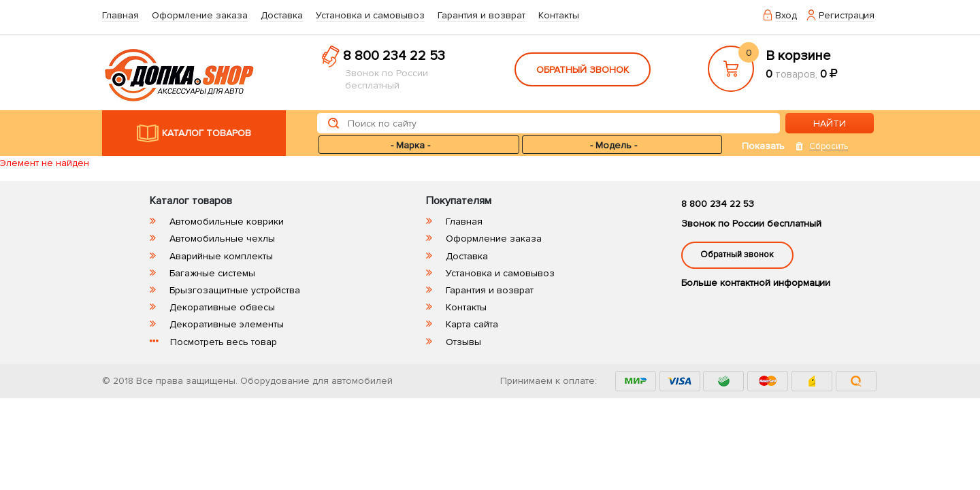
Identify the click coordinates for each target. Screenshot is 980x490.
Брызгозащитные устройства (235, 290)
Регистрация (847, 15)
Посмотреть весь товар (224, 342)
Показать (763, 146)
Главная (120, 15)
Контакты (559, 15)
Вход (786, 15)
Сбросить (829, 146)
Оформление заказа (200, 15)
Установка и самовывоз (370, 15)
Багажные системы (212, 273)
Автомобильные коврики (227, 222)
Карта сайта (472, 324)
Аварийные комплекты (221, 256)
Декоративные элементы (227, 324)
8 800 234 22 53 (394, 56)
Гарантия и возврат (481, 15)
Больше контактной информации (756, 283)
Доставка (282, 15)
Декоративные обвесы (222, 307)
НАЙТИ (830, 124)
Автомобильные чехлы (222, 239)
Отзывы (463, 342)
